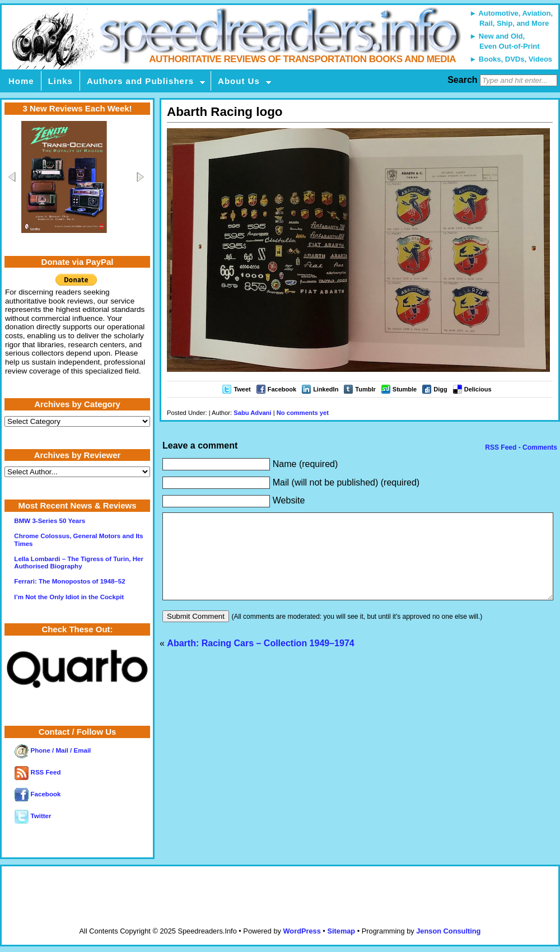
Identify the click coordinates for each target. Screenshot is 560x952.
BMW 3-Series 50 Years (50, 521)
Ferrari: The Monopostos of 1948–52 (69, 581)
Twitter (33, 816)
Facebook (282, 389)
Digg (440, 389)
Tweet (242, 389)
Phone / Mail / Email (53, 750)
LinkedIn (326, 389)
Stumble (405, 389)
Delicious (478, 389)
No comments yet (303, 413)
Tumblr (365, 389)
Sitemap (341, 931)
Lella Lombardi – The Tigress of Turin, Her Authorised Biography (79, 563)
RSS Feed (38, 772)
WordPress (302, 931)
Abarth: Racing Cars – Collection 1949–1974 (260, 660)
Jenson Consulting (448, 931)
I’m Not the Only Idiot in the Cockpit (69, 597)
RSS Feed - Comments (520, 447)
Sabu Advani (252, 413)
